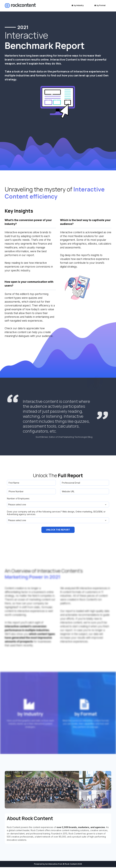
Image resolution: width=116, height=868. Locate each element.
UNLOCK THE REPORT (58, 530)
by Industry (78, 5)
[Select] (58, 505)
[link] (20, 6)
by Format (100, 5)
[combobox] (58, 505)
